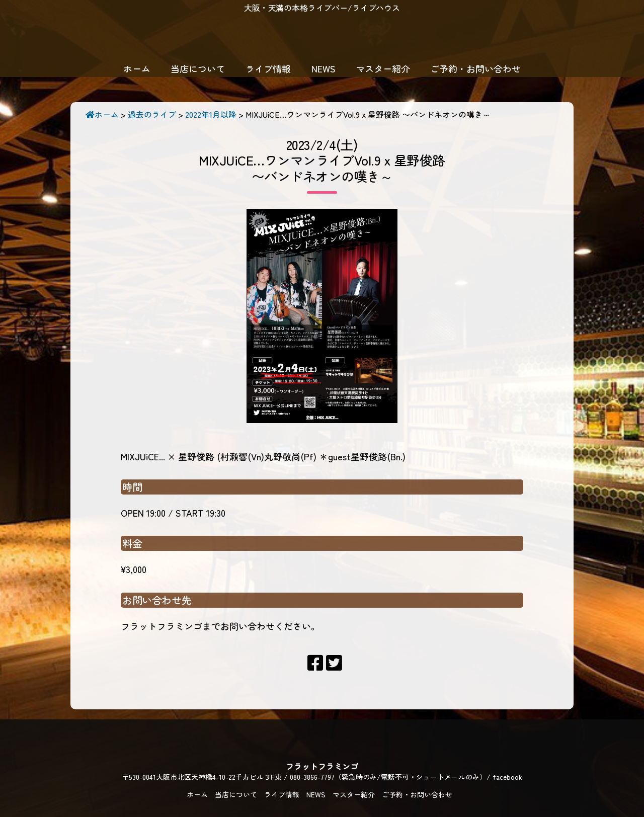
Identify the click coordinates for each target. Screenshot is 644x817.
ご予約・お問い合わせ (475, 68)
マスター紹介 (383, 68)
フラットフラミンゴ (322, 38)
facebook (507, 777)
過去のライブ (152, 114)
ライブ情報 (268, 68)
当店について (198, 68)
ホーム (137, 68)
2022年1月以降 (211, 114)
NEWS (324, 68)
